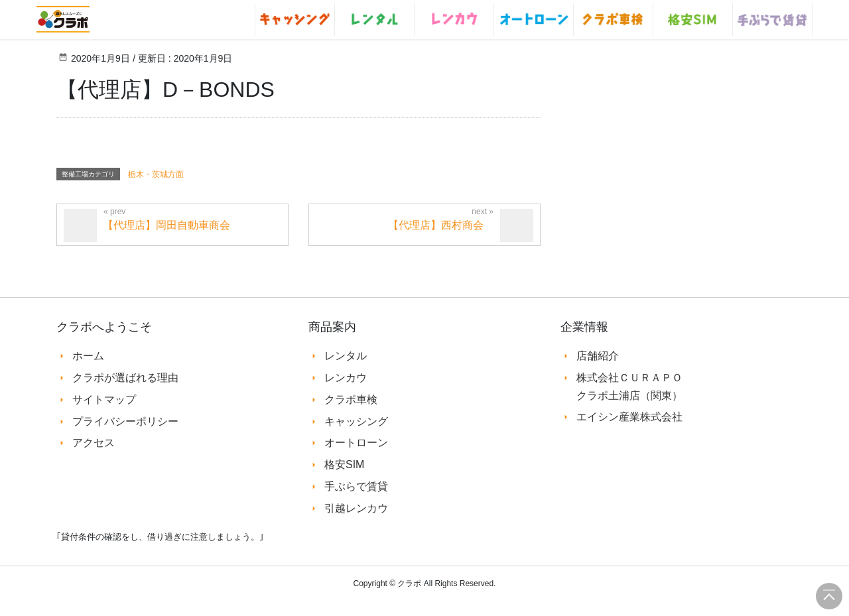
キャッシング (356, 421)
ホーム (88, 356)
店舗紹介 (598, 356)
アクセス (94, 443)
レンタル (346, 356)
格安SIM (344, 464)
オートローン (356, 443)
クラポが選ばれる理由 (125, 378)
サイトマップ (104, 400)
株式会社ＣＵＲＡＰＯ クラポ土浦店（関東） (629, 386)
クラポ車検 (351, 400)
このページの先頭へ (829, 596)
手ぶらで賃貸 (356, 486)
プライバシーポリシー (125, 421)
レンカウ (346, 378)
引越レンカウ (356, 508)
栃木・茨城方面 (156, 174)
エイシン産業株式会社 (629, 417)
